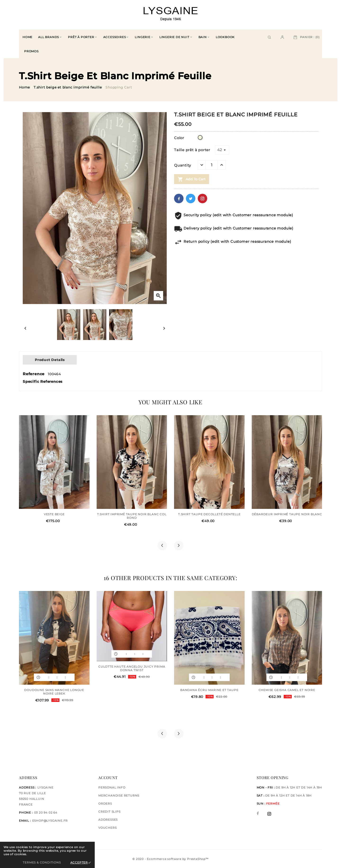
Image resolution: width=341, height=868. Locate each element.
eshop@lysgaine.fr (50, 821)
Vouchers (107, 828)
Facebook (179, 198)
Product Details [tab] (50, 360)
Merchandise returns (119, 795)
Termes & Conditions (42, 862)
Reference (34, 374)
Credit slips (109, 812)
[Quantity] (212, 165)
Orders (105, 804)
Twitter (191, 198)
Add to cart (192, 179)
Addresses (108, 820)
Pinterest (202, 198)
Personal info (112, 787)
